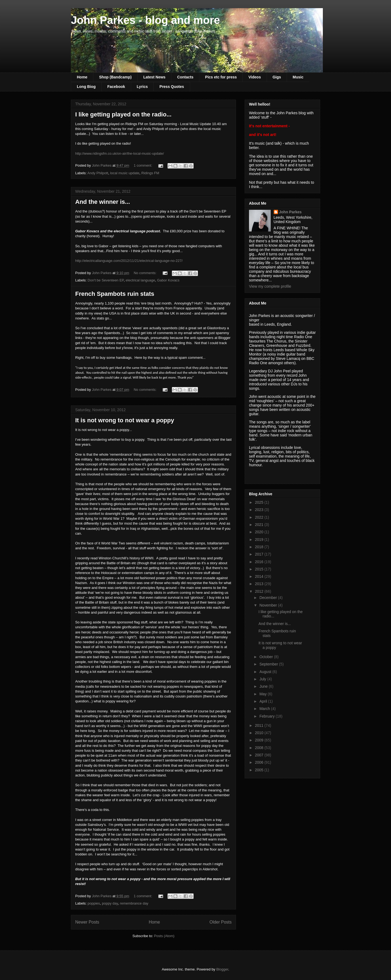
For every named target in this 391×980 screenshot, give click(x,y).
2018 (260, 547)
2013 (260, 584)
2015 (260, 569)
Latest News (154, 77)
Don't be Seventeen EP (106, 280)
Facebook (116, 87)
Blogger (222, 969)
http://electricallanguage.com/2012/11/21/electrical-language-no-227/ (129, 261)
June (264, 686)
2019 (260, 540)
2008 (260, 748)
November (269, 605)
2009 (260, 740)
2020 (260, 532)
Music (298, 77)
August (266, 672)
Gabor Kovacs (168, 280)
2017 (260, 554)
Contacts (185, 77)
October (267, 657)
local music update (125, 173)
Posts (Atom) (164, 936)
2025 (260, 502)
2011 (260, 725)
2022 (260, 517)
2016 (260, 562)
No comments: (145, 273)
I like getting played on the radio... (123, 114)
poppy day (110, 903)
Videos (255, 77)
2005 (260, 770)
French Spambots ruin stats (115, 294)
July (263, 679)
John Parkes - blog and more (145, 20)
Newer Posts (87, 922)
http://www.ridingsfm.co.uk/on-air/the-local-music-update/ (120, 153)
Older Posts (221, 922)
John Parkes (290, 212)
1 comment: (143, 165)
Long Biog (86, 87)
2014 (260, 576)
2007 (260, 755)
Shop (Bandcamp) (115, 77)
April (264, 701)
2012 (260, 591)
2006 (260, 762)
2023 (260, 510)
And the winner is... (103, 202)
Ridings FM (150, 173)
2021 (260, 525)
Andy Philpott (98, 173)
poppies (94, 903)
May (263, 694)
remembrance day (134, 903)
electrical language (140, 280)
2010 (260, 733)
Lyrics (142, 87)
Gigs (277, 77)
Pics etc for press (221, 77)
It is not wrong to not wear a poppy (125, 420)
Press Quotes (172, 87)
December (269, 598)
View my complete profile (270, 286)
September (269, 664)
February (267, 716)
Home (82, 77)
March (265, 709)
